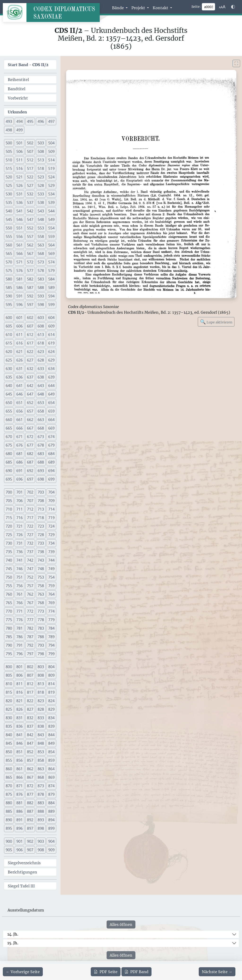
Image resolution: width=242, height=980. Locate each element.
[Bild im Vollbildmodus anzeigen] (236, 63)
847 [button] (30, 743)
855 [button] (9, 760)
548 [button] (41, 219)
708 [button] (41, 501)
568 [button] (41, 254)
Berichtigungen (22, 872)
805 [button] (9, 675)
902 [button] (30, 841)
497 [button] (51, 121)
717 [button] (30, 518)
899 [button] (51, 828)
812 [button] (30, 684)
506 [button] (19, 151)
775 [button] (9, 620)
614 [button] (51, 335)
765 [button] (9, 603)
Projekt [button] (139, 8)
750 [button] (9, 577)
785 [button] (9, 637)
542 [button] (30, 211)
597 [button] (30, 305)
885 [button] (9, 811)
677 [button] (30, 445)
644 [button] (51, 386)
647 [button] (30, 394)
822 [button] (30, 701)
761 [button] (19, 594)
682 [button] (30, 454)
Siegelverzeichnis (24, 863)
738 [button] (41, 552)
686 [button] (19, 462)
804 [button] (51, 667)
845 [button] (9, 743)
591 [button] (19, 296)
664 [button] (51, 420)
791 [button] (19, 645)
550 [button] (9, 228)
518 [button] (41, 168)
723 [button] (41, 526)
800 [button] (9, 667)
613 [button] (41, 335)
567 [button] (30, 254)
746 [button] (19, 569)
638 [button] (41, 377)
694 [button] (51, 471)
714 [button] (51, 509)
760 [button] (9, 594)
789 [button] (51, 637)
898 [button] (41, 828)
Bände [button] (118, 8)
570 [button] (9, 262)
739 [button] (51, 552)
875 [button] (9, 794)
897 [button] (30, 828)
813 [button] (41, 684)
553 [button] (41, 228)
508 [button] (41, 151)
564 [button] (51, 245)
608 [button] (41, 326)
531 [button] (19, 194)
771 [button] (19, 611)
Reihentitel (18, 80)
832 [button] (30, 718)
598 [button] (41, 305)
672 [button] (30, 437)
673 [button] (41, 437)
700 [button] (9, 492)
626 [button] (19, 360)
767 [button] (30, 603)
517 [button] (30, 168)
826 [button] (19, 709)
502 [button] (30, 143)
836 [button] (19, 726)
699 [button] (51, 479)
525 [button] (9, 185)
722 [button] (30, 526)
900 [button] (9, 841)
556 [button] (19, 236)
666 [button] (19, 428)
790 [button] (9, 645)
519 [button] (51, 168)
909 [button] (51, 850)
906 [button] (19, 850)
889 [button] (51, 811)
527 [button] (30, 185)
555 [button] (9, 236)
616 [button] (19, 343)
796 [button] (19, 654)
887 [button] (30, 811)
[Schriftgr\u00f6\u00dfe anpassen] (222, 7)
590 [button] (9, 296)
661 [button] (19, 420)
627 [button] (30, 360)
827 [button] (30, 709)
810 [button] (9, 684)
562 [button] (30, 245)
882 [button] (30, 803)
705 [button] (9, 501)
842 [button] (30, 735)
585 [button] (9, 288)
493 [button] (9, 121)
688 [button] (41, 462)
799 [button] (51, 654)
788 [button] (41, 637)
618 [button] (41, 343)
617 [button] (30, 343)
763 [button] (41, 594)
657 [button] (30, 411)
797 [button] (30, 654)
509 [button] (51, 151)
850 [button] (9, 752)
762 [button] (30, 594)
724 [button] (51, 526)
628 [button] (41, 360)
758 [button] (41, 586)
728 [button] (41, 535)
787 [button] (30, 637)
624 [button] (51, 352)
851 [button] (19, 752)
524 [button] (51, 177)
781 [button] (19, 628)
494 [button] (19, 121)
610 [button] (9, 335)
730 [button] (9, 543)
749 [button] (51, 569)
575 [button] (9, 271)
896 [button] (19, 828)
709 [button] (51, 501)
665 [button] (9, 428)
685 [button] (9, 462)
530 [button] (9, 194)
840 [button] (9, 735)
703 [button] (41, 492)
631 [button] (19, 369)
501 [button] (19, 143)
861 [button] (19, 769)
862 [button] (30, 769)
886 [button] (19, 811)
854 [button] (51, 752)
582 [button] (30, 279)
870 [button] (9, 786)
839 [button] (51, 726)
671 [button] (19, 437)
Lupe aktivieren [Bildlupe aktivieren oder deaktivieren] (216, 322)
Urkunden (17, 112)
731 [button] (19, 543)
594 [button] (51, 296)
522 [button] (30, 177)
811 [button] (19, 684)
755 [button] (9, 586)
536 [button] (19, 202)
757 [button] (30, 586)
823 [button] (41, 701)
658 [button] (41, 411)
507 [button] (30, 151)
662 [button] (30, 420)
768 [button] (41, 603)
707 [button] (30, 501)
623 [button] (41, 352)
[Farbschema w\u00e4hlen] (233, 7)
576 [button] (19, 271)
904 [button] (51, 841)
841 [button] (19, 735)
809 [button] (51, 675)
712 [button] (30, 509)
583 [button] (41, 279)
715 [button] (9, 518)
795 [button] (9, 654)
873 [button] (41, 786)
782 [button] (30, 628)
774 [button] (51, 611)
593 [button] (41, 296)
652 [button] (30, 403)
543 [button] (41, 211)
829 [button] (51, 709)
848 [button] (41, 743)
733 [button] (41, 543)
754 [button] (51, 577)
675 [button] (9, 445)
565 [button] (9, 254)
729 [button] (51, 535)
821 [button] (19, 701)
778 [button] (41, 620)
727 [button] (30, 535)
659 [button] (51, 411)
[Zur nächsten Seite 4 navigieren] (217, 972)
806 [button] (19, 675)
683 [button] (41, 454)
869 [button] (51, 777)
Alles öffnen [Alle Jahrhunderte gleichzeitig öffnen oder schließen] (121, 924)
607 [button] (30, 326)
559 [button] (51, 236)
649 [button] (51, 394)
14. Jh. (13, 934)
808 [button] (41, 675)
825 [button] (9, 709)
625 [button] (9, 360)
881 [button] (19, 803)
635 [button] (9, 377)
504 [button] (51, 143)
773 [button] (41, 611)
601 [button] (19, 318)
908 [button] (41, 850)
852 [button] (30, 752)
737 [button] (30, 552)
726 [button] (19, 535)
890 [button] (9, 820)
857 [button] (30, 760)
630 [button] (9, 369)
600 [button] (9, 318)
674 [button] (51, 437)
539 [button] (51, 202)
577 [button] (30, 271)
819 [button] (51, 692)
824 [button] (51, 701)
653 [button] (41, 403)
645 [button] (9, 394)
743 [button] (41, 560)
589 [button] (51, 288)
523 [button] (41, 177)
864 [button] (51, 769)
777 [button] (30, 620)
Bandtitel (17, 89)
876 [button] (19, 794)
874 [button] (51, 786)
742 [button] (30, 560)
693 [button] (41, 471)
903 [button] (41, 841)
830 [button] (9, 718)
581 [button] (19, 279)
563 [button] (41, 245)
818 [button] (41, 692)
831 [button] (19, 718)
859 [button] (51, 760)
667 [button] (30, 428)
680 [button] (9, 454)
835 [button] (9, 726)
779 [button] (51, 620)
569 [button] (51, 254)
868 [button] (41, 777)
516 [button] (19, 168)
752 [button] (30, 577)
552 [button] (30, 228)
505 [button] (9, 151)
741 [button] (19, 560)
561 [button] (19, 245)
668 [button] (41, 428)
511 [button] (19, 160)
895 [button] (9, 828)
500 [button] (9, 143)
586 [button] (19, 288)
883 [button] (41, 803)
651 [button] (19, 403)
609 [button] (51, 326)
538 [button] (41, 202)
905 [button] (9, 850)
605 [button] (9, 326)
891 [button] (19, 820)
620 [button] (9, 352)
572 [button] (30, 262)
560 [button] (9, 245)
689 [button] (51, 462)
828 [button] (41, 709)
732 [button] (30, 543)
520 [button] (9, 177)
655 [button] (9, 411)
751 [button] (19, 577)
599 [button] (51, 305)
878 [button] (41, 794)
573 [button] (41, 262)
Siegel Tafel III (21, 886)
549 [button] (51, 219)
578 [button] (41, 271)
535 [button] (9, 202)
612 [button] (30, 335)
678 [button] (41, 445)
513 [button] (41, 160)
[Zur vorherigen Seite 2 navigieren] (23, 972)
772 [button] (30, 611)
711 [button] (19, 509)
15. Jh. (13, 943)
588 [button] (41, 288)
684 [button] (51, 454)
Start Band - (28, 65)
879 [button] (51, 794)
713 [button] (41, 509)
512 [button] (30, 160)
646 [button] (19, 394)
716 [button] (19, 518)
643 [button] (41, 386)
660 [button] (9, 420)
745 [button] (9, 569)
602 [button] (30, 318)
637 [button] (30, 377)
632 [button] (30, 369)
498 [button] (9, 130)
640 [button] (9, 386)
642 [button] (30, 386)
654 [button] (51, 403)
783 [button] (41, 628)
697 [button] (30, 479)
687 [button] (30, 462)
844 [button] (51, 735)
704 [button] (51, 492)
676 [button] (19, 445)
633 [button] (41, 369)
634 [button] (51, 369)
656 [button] (19, 411)
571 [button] (19, 262)
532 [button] (30, 194)
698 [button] (41, 479)
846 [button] (19, 743)
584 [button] (51, 279)
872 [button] (30, 786)
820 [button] (9, 701)
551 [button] (19, 228)
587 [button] (30, 288)
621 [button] (19, 352)
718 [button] (41, 518)
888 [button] (41, 811)
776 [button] (19, 620)
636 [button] (19, 377)
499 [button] (19, 130)
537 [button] (30, 202)
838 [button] (41, 726)
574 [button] (51, 262)
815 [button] (9, 692)
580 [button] (9, 279)
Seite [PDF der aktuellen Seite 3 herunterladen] (106, 972)
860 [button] (9, 769)
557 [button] (30, 236)
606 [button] (19, 326)
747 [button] (30, 569)
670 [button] (9, 437)
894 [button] (51, 820)
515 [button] (9, 168)
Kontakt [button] (161, 8)
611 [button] (19, 335)
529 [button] (51, 185)
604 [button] (51, 318)
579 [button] (51, 271)
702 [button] (30, 492)
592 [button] (30, 296)
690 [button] (9, 471)
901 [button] (19, 841)
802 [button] (30, 667)
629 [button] (51, 360)
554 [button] (51, 228)
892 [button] (30, 820)
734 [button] (51, 543)
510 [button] (9, 160)
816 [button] (19, 692)
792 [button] (30, 645)
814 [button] (51, 684)
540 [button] (9, 211)
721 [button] (19, 526)
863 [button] (41, 769)
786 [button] (19, 637)
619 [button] (51, 343)
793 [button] (41, 645)
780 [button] (9, 628)
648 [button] (41, 394)
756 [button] (19, 586)
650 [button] (9, 403)
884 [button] (51, 803)
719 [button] (51, 518)
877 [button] (30, 794)
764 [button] (51, 594)
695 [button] (9, 479)
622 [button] (30, 352)
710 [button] (9, 509)
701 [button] (19, 492)
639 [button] (51, 377)
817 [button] (30, 692)
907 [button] (30, 850)
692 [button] (30, 471)
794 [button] (51, 645)
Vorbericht (18, 98)
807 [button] (30, 675)
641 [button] (19, 386)
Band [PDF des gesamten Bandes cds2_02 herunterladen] (136, 972)
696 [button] (19, 479)
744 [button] (51, 560)
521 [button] (19, 177)
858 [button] (41, 760)
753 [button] (41, 577)
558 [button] (41, 236)
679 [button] (51, 445)
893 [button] (41, 820)
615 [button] (9, 343)
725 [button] (9, 535)
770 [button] (9, 611)
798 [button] (41, 654)
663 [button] (41, 420)
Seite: (196, 7)
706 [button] (19, 501)
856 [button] (19, 760)
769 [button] (51, 603)
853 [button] (41, 752)
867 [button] (30, 777)
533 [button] (41, 194)
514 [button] (51, 160)
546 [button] (19, 219)
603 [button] (41, 318)
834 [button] (51, 718)
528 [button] (41, 185)
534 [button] (51, 194)
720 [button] (9, 526)
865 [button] (9, 777)
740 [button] (9, 560)
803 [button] (41, 667)
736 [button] (19, 552)
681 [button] (19, 454)
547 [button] (30, 219)
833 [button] (41, 718)
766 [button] (19, 603)
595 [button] (9, 305)
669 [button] (51, 428)
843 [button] (41, 735)
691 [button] (19, 471)
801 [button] (19, 667)
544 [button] (51, 211)
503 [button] (41, 143)
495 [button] (30, 121)
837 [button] (30, 726)
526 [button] (19, 185)
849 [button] (51, 743)
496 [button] (41, 121)
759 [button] (51, 586)
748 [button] (41, 569)
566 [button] (19, 254)
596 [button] (19, 305)
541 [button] (19, 211)
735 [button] (9, 552)
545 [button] (9, 219)
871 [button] (19, 786)
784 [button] (51, 628)
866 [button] (19, 777)
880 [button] (9, 803)
